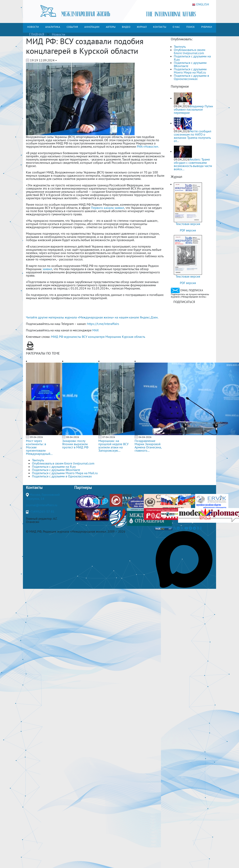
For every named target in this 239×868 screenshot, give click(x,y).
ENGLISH (201, 4)
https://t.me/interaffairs (103, 324)
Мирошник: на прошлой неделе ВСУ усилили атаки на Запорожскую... (113, 446)
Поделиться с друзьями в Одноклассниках (191, 77)
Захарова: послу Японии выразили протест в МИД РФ (75, 444)
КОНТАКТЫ (160, 27)
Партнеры (83, 487)
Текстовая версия (188, 224)
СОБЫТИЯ (72, 27)
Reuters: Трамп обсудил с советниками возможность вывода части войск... (193, 164)
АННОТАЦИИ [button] (92, 27)
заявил (119, 208)
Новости (59, 34)
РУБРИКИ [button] (207, 27)
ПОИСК (191, 27)
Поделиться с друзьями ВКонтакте (190, 64)
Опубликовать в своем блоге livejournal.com (190, 51)
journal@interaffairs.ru (42, 505)
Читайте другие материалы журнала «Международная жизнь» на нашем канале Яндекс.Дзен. (92, 317)
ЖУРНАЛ (142, 27)
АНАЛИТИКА (53, 27)
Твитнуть (180, 47)
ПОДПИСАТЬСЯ (184, 302)
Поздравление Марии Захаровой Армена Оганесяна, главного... (148, 446)
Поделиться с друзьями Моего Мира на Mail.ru (190, 71)
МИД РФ (57, 337)
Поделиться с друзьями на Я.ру (192, 58)
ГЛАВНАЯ (37, 34)
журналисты (73, 337)
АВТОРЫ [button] (111, 27)
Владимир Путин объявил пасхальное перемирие (193, 109)
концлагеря (96, 337)
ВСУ (85, 337)
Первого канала (102, 208)
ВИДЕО (126, 27)
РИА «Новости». (148, 146)
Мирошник (113, 337)
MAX (96, 330)
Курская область (133, 337)
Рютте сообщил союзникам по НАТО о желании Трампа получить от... (193, 136)
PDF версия (188, 230)
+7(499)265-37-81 (42, 511)
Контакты (34, 487)
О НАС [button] (176, 27)
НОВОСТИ (33, 27)
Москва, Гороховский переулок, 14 (43, 497)
